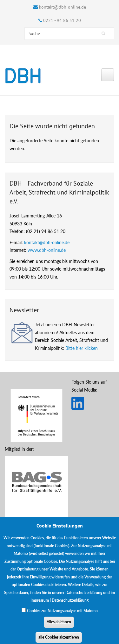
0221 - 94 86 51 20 (62, 20)
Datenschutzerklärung (70, 604)
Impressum (40, 604)
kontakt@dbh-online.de (63, 7)
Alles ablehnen (59, 625)
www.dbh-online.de (47, 250)
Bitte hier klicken (82, 348)
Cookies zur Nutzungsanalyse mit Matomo (62, 614)
